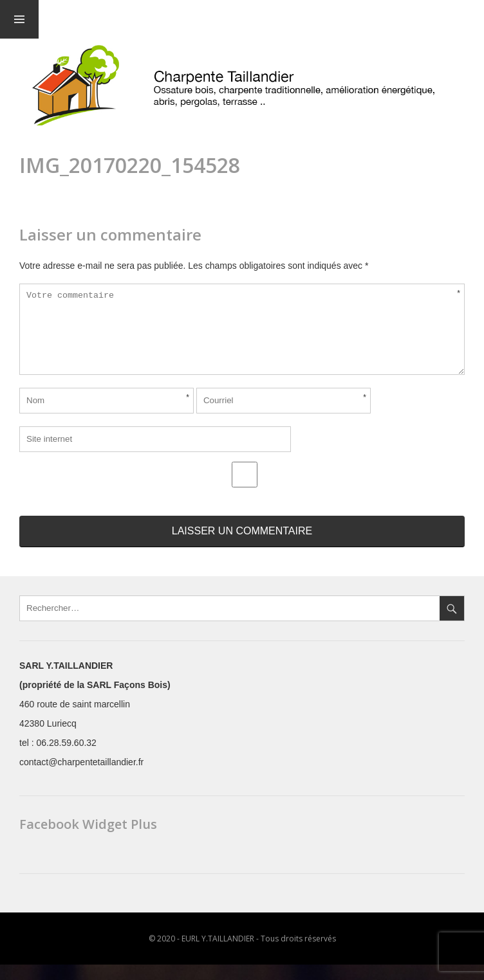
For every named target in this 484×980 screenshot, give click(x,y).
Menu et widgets (19, 19)
